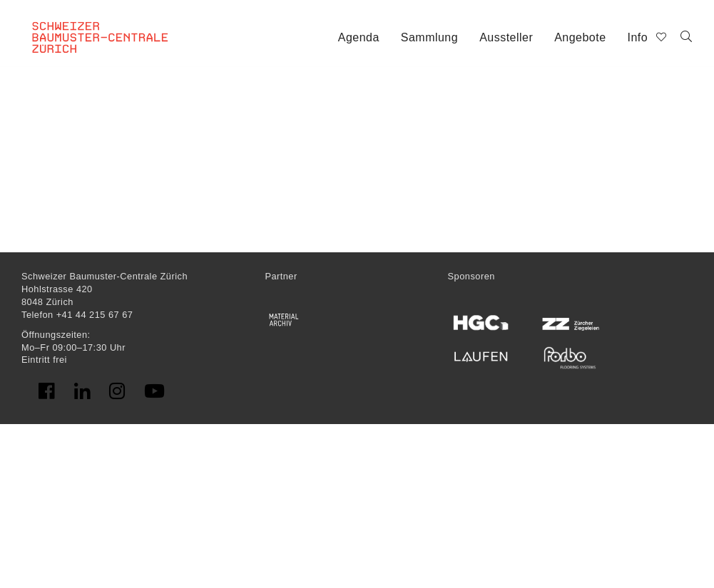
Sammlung (429, 37)
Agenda (359, 37)
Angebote (580, 37)
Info (638, 37)
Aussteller (506, 37)
